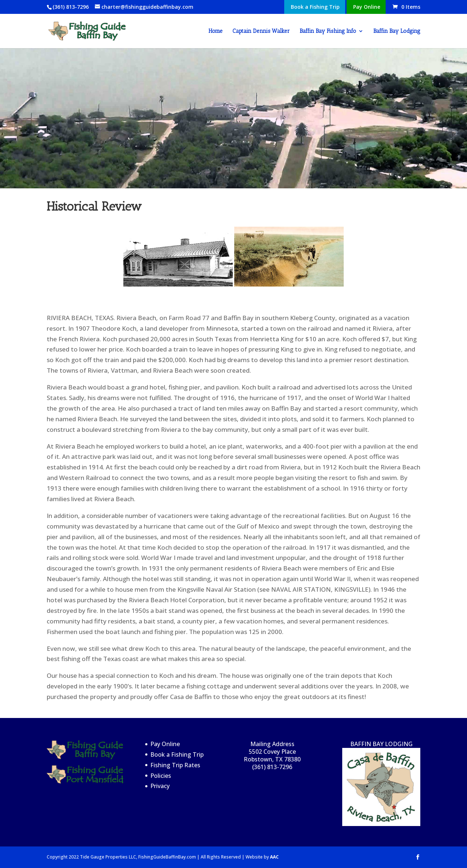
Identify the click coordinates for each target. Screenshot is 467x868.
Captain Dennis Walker (261, 31)
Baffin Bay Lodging (397, 31)
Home (215, 31)
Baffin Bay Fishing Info (328, 31)
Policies (161, 776)
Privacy (160, 786)
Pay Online (367, 7)
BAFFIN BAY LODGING (381, 783)
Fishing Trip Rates (175, 765)
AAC (274, 857)
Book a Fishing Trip (315, 7)
